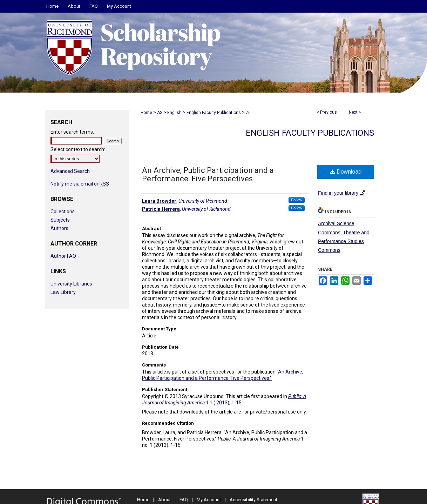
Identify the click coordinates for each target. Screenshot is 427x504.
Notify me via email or (80, 184)
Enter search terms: (72, 132)
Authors (59, 228)
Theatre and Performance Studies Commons (344, 241)
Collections (63, 211)
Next (353, 112)
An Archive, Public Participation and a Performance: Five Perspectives (208, 174)
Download (346, 172)
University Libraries (71, 284)
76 (248, 113)
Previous (328, 112)
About (164, 500)
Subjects (60, 220)
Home (146, 113)
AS (160, 113)
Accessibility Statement (253, 500)
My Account (209, 500)
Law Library (63, 292)
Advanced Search (70, 171)
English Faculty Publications (214, 113)
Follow (297, 200)
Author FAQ (63, 256)
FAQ (184, 500)
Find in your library (341, 193)
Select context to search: (78, 149)
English (174, 113)
